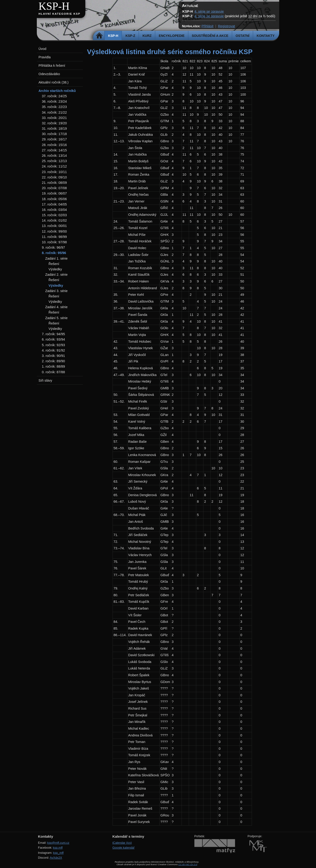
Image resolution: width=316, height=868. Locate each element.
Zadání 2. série (56, 275)
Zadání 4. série (56, 307)
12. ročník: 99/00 (54, 231)
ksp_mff (58, 853)
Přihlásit (207, 26)
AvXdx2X (56, 858)
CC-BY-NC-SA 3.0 (188, 864)
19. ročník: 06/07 (54, 193)
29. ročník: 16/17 (54, 139)
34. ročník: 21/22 (54, 112)
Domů (99, 36)
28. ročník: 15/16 (54, 145)
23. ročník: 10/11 (54, 172)
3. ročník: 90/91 (53, 356)
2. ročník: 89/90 (53, 361)
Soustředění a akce (210, 36)
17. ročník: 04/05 (54, 204)
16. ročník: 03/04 (54, 210)
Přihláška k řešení (52, 66)
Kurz (147, 36)
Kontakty (266, 36)
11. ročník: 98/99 (54, 237)
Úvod (42, 49)
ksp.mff (58, 848)
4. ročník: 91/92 (53, 350)
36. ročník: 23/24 (54, 101)
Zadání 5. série (56, 318)
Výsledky (55, 269)
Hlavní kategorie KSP (59, 14)
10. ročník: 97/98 (54, 242)
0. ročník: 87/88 (53, 372)
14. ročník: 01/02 (54, 220)
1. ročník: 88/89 (53, 366)
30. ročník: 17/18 (54, 134)
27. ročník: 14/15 (54, 150)
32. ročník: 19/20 (54, 123)
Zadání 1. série (56, 258)
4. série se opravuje (209, 11)
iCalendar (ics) (122, 843)
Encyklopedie (172, 36)
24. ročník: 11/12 (54, 166)
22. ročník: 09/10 (54, 177)
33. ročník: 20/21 (54, 118)
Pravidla (45, 57)
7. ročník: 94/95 (53, 334)
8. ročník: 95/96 (54, 253)
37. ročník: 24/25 (54, 96)
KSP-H (54, 6)
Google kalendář (123, 848)
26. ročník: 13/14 (54, 156)
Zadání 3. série (56, 291)
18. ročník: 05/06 (54, 199)
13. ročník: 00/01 (54, 226)
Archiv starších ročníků (57, 91)
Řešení (54, 264)
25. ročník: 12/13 (54, 161)
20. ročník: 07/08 (54, 188)
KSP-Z (130, 36)
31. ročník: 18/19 (54, 129)
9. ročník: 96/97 (53, 248)
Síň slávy (45, 380)
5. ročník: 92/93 (53, 345)
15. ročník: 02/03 (54, 215)
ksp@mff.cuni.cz (58, 843)
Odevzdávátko (49, 74)
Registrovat (226, 26)
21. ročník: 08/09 (54, 183)
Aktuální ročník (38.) (53, 82)
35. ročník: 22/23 (54, 107)
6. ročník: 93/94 (53, 339)
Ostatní (242, 36)
